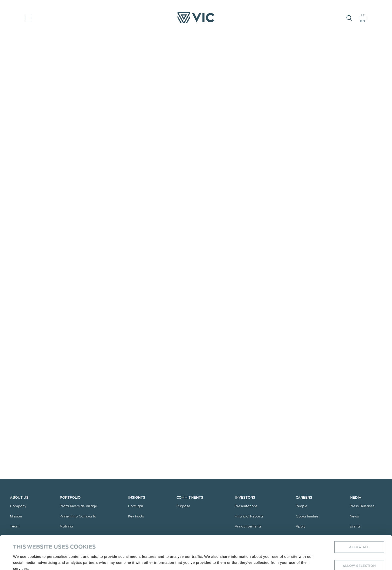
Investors (245, 497)
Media (355, 497)
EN (363, 21)
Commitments (190, 497)
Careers (304, 497)
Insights (137, 497)
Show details (210, 553)
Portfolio (70, 497)
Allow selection (359, 534)
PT (363, 15)
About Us (19, 497)
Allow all (359, 515)
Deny (359, 553)
